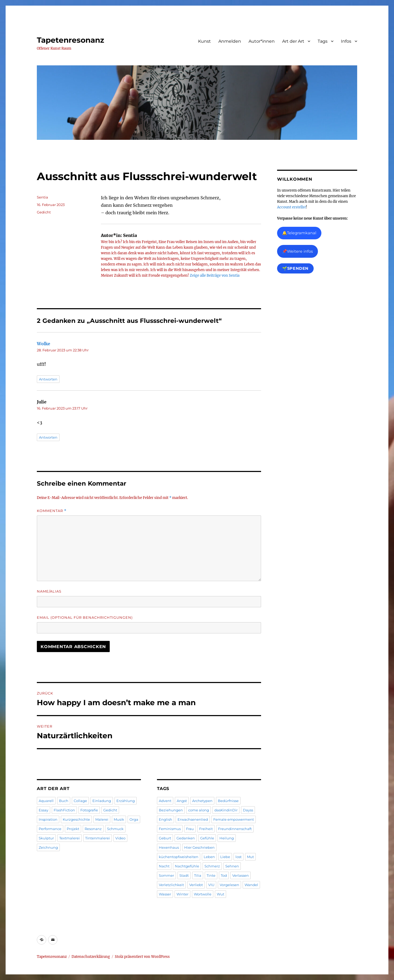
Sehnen (232, 866)
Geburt (165, 838)
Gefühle (207, 838)
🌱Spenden (295, 268)
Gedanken (186, 838)
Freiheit (206, 829)
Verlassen (241, 875)
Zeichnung (48, 847)
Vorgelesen (229, 885)
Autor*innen (262, 41)
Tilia (198, 875)
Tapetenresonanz (70, 40)
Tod (224, 875)
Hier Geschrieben (199, 847)
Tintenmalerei (98, 838)
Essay (44, 810)
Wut (220, 894)
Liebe (225, 857)
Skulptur (46, 838)
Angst (182, 801)
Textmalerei (70, 838)
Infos (346, 41)
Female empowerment (234, 819)
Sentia (42, 197)
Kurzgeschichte (76, 819)
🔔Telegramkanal (299, 233)
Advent (165, 801)
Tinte (211, 875)
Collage (80, 801)
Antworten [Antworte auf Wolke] (48, 379)
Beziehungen (171, 810)
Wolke (44, 344)
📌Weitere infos (298, 251)
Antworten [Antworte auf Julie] (48, 437)
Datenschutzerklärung (91, 957)
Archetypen (202, 801)
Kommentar (52, 511)
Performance (50, 829)
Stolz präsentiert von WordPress (142, 957)
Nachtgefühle (187, 866)
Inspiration (48, 819)
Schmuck (115, 829)
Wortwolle (203, 894)
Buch (64, 801)
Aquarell (46, 801)
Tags (323, 41)
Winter (182, 894)
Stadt (184, 875)
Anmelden (230, 41)
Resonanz (93, 829)
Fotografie (89, 810)
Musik (119, 819)
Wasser (165, 894)
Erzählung (126, 801)
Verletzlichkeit (171, 885)
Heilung (227, 838)
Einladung (102, 801)
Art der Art (293, 41)
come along (199, 810)
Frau (190, 829)
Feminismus (170, 829)
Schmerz (212, 866)
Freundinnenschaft (235, 829)
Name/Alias (49, 591)
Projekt (73, 829)
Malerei (102, 819)
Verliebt (196, 885)
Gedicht (44, 212)
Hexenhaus (169, 847)
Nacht (164, 866)
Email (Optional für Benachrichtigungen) (85, 617)
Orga (134, 819)
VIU (211, 885)
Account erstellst (291, 207)
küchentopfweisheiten (179, 857)
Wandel (251, 885)
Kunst (204, 41)
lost (239, 857)
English (166, 819)
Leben (209, 857)
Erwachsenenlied (193, 819)
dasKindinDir (226, 810)
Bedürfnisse (228, 801)
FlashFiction (64, 810)
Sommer (166, 875)
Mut (250, 857)
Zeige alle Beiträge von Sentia (215, 275)
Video (120, 838)
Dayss (248, 810)
